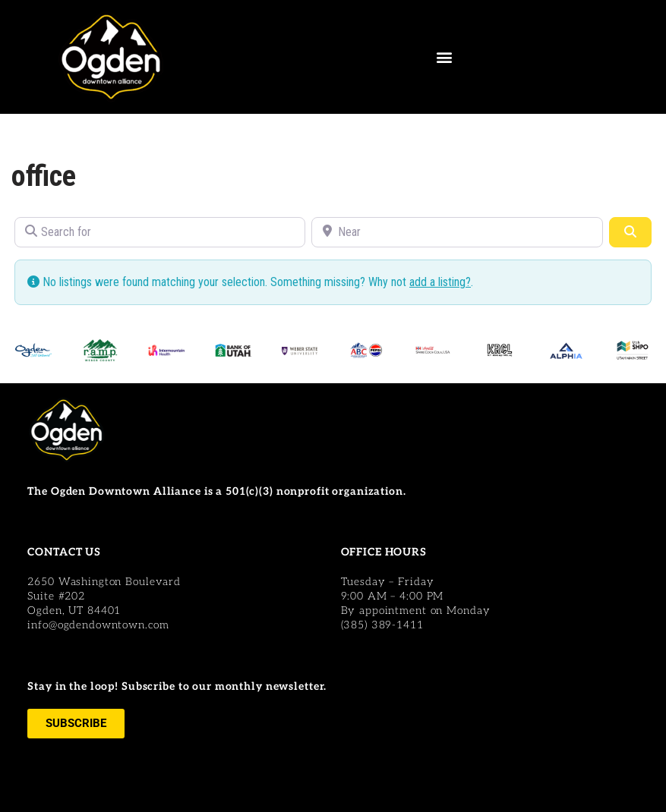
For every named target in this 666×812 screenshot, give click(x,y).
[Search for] (160, 232)
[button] (444, 57)
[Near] (457, 232)
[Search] (630, 232)
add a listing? (440, 282)
